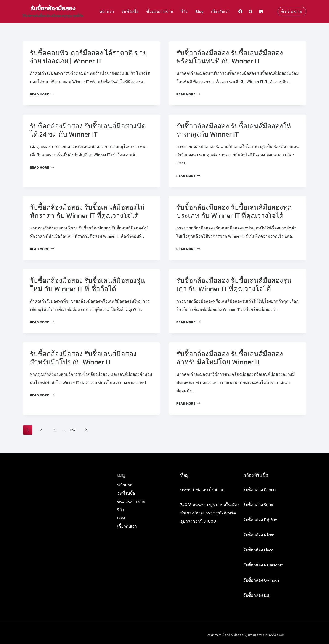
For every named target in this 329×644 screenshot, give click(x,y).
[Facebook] (240, 11)
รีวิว (184, 11)
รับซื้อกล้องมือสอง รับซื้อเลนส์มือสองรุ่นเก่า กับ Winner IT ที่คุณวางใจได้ (234, 285)
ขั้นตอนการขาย (160, 11)
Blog (199, 11)
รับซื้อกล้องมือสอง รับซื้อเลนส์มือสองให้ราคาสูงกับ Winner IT (234, 130)
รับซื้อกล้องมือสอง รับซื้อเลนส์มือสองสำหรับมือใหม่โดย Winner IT (230, 358)
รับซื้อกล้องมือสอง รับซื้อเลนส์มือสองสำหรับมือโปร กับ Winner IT (83, 358)
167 (73, 430)
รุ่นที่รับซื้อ (130, 11)
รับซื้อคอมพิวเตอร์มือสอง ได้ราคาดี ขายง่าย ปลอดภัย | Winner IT (89, 57)
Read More (42, 94)
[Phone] (261, 11)
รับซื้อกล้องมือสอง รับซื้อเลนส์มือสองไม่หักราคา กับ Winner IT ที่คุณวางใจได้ (87, 211)
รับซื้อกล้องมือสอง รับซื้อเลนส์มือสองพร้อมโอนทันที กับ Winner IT (230, 57)
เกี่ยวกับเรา (220, 11)
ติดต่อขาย (292, 11)
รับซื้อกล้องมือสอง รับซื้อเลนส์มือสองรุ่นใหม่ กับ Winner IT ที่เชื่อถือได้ (88, 285)
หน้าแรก (107, 11)
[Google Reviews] (251, 11)
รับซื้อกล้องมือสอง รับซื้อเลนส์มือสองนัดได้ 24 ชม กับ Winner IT (88, 130)
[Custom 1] (271, 11)
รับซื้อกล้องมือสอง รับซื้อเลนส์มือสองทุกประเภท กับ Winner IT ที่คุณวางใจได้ (234, 211)
